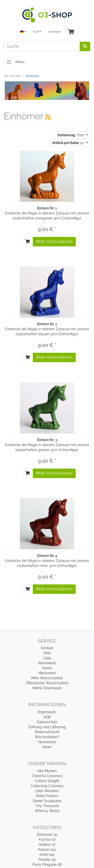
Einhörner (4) (47, 835)
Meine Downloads (47, 688)
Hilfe (47, 653)
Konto (47, 668)
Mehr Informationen (54, 242)
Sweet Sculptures (47, 801)
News (47, 747)
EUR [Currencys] (37, 32)
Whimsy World (47, 811)
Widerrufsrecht (47, 732)
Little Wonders (47, 791)
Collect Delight (47, 781)
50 (69, 143)
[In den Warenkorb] (28, 242)
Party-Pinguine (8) (47, 865)
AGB (47, 717)
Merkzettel (47, 673)
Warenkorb (47, 663)
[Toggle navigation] (9, 62)
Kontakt (47, 648)
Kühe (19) (47, 855)
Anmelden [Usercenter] (55, 32)
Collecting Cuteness (47, 786)
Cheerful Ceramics (47, 776)
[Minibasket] (71, 32)
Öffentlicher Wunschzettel (47, 683)
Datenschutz (47, 722)
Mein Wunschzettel (47, 678)
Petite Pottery (47, 796)
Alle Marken (47, 771)
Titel (71, 135)
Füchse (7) (47, 840)
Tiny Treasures (47, 806)
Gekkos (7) (47, 845)
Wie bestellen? (47, 737)
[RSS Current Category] (48, 117)
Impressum (47, 712)
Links (47, 658)
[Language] (23, 32)
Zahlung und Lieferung (47, 727)
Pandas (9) (47, 860)
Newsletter (47, 742)
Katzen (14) (47, 850)
